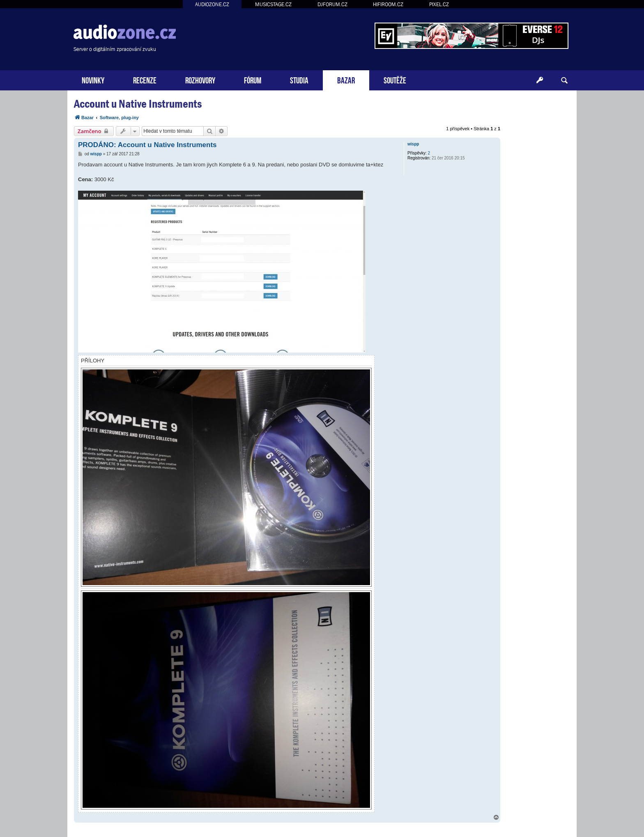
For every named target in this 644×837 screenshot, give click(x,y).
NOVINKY (93, 80)
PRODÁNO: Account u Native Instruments (147, 145)
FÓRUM (253, 80)
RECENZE (145, 80)
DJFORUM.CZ (332, 4)
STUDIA (299, 80)
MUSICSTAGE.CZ (273, 4)
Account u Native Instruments (138, 104)
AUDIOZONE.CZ (212, 4)
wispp (413, 144)
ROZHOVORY (200, 80)
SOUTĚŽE (395, 80)
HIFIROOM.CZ (388, 4)
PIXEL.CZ (439, 4)
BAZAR (346, 80)
